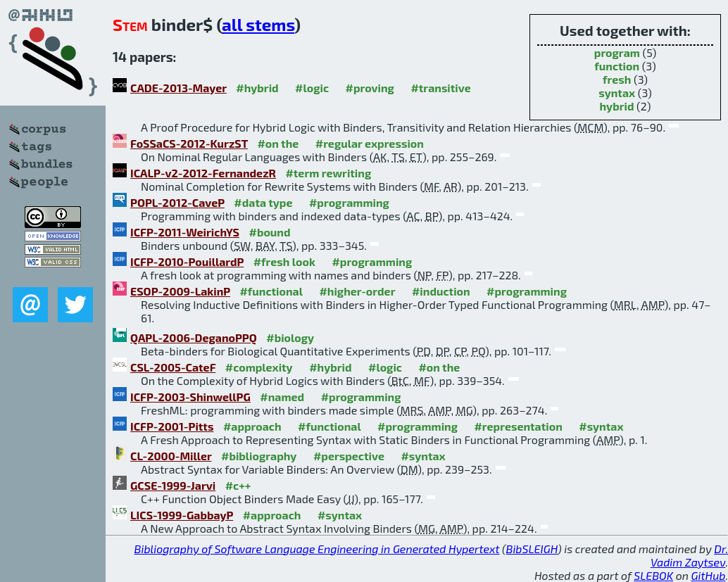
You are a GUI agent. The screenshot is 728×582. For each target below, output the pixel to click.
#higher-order (357, 291)
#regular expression (370, 143)
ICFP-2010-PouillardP (187, 261)
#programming (349, 202)
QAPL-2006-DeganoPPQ (194, 337)
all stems (258, 24)
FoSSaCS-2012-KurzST (189, 143)
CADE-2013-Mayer (178, 88)
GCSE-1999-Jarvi (173, 485)
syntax (617, 93)
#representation (518, 426)
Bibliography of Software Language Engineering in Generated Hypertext (317, 549)
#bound (269, 232)
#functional (271, 291)
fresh (617, 79)
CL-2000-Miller (171, 456)
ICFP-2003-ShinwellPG (190, 397)
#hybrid (257, 88)
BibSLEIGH (532, 549)
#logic (312, 88)
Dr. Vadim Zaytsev (689, 555)
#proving (370, 88)
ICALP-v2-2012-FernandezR (203, 173)
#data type (263, 202)
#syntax (601, 426)
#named (282, 397)
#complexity (259, 367)
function (617, 66)
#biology (290, 337)
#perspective (349, 456)
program (617, 52)
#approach (252, 426)
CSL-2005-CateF (173, 367)
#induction (441, 291)
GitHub (709, 575)
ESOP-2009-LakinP (180, 291)
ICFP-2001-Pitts (172, 426)
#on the (278, 143)
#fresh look (284, 261)
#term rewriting (328, 173)
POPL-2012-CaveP (177, 202)
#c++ (238, 485)
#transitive (440, 88)
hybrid (616, 106)
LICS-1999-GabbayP (182, 515)
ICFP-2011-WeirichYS (185, 232)
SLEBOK (653, 575)
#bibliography (259, 456)
